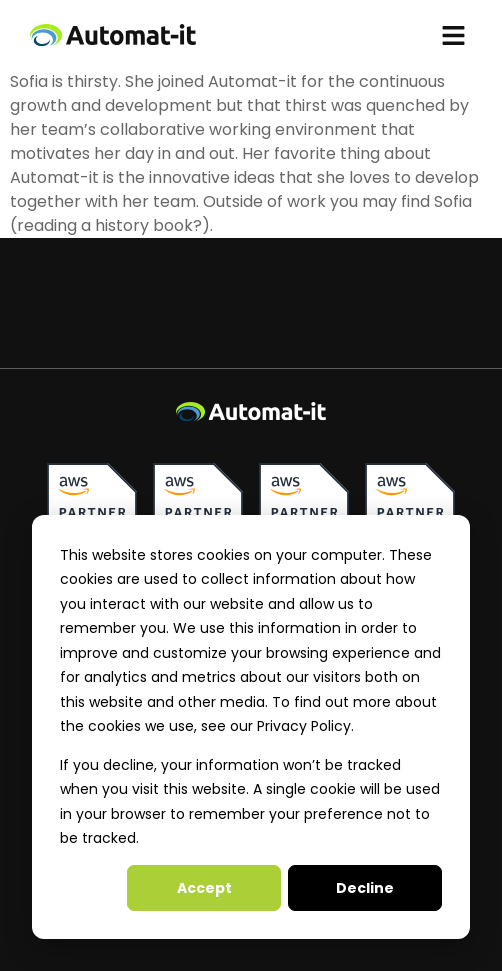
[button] (454, 35)
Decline (365, 888)
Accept (204, 888)
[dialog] (251, 727)
